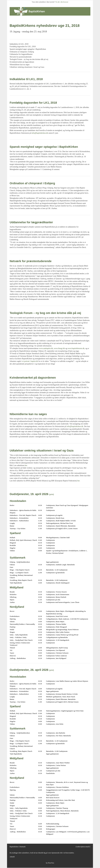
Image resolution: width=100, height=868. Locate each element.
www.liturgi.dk (59, 348)
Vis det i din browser (62, 2)
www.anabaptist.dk (46, 348)
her (26, 465)
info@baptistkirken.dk (40, 133)
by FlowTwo (50, 863)
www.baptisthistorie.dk (76, 348)
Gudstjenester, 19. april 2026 (29, 494)
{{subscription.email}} (83, 847)
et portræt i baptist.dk (30, 361)
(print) (51, 494)
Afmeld (12, 857)
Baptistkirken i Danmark (18, 847)
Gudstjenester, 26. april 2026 (29, 670)
